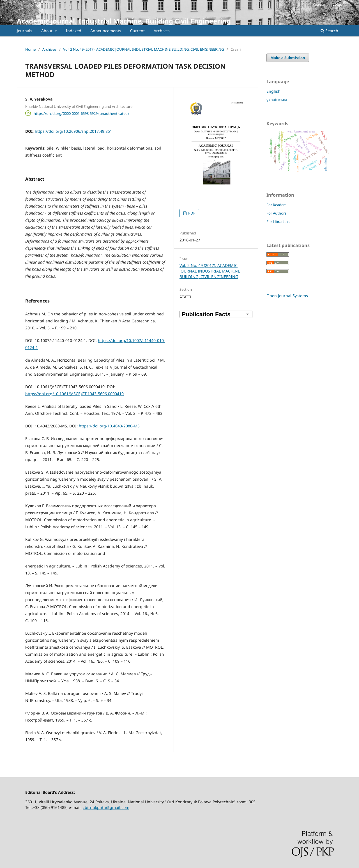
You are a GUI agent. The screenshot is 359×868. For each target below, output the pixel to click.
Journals (25, 31)
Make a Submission (288, 58)
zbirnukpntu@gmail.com (106, 807)
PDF (191, 213)
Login (337, 4)
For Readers (276, 205)
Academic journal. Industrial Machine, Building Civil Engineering (124, 21)
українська (277, 100)
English (273, 91)
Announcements (106, 31)
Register (319, 4)
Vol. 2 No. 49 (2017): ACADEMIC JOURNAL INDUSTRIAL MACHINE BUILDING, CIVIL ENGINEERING (143, 49)
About (47, 31)
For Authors (276, 213)
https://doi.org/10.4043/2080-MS (109, 426)
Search (329, 31)
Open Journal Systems (287, 296)
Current (137, 31)
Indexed (74, 31)
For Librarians (278, 222)
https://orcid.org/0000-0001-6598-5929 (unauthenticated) (81, 113)
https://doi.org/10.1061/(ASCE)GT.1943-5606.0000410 (74, 394)
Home (30, 49)
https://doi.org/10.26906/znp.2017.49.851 (73, 131)
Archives (162, 31)
